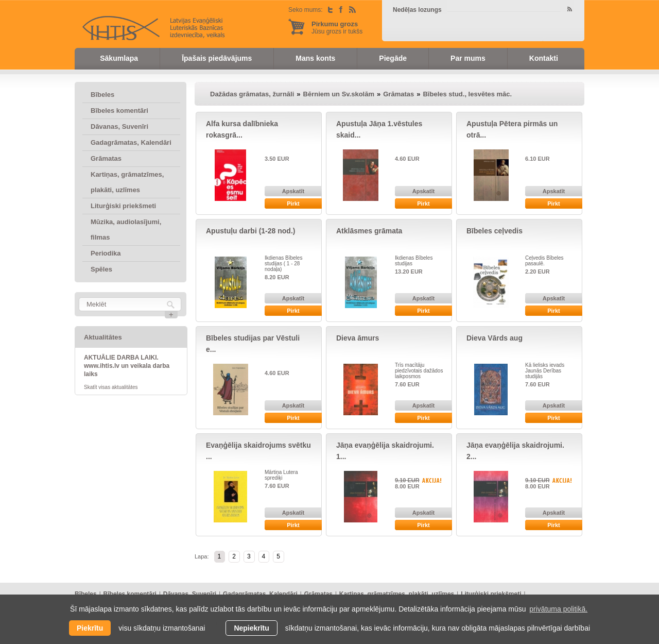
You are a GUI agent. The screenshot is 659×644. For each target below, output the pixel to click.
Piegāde (393, 58)
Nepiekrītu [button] (251, 628)
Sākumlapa (119, 58)
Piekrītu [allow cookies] (90, 628)
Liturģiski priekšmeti (123, 206)
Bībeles (102, 95)
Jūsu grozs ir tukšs (337, 28)
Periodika (106, 253)
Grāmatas (106, 158)
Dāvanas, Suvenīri (119, 126)
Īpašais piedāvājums (217, 58)
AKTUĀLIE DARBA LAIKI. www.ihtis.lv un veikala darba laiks (127, 366)
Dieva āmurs (358, 338)
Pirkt (293, 204)
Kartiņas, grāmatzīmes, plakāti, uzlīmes (127, 182)
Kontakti (544, 58)
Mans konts (315, 58)
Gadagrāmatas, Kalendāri (131, 142)
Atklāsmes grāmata (369, 231)
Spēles (101, 269)
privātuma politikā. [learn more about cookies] (558, 609)
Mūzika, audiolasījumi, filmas (126, 230)
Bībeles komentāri (119, 111)
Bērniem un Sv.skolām (339, 94)
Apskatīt (293, 191)
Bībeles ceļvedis (495, 231)
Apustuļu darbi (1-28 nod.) (250, 231)
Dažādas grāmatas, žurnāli (252, 94)
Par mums (468, 58)
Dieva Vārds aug (495, 338)
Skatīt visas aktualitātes (111, 387)
